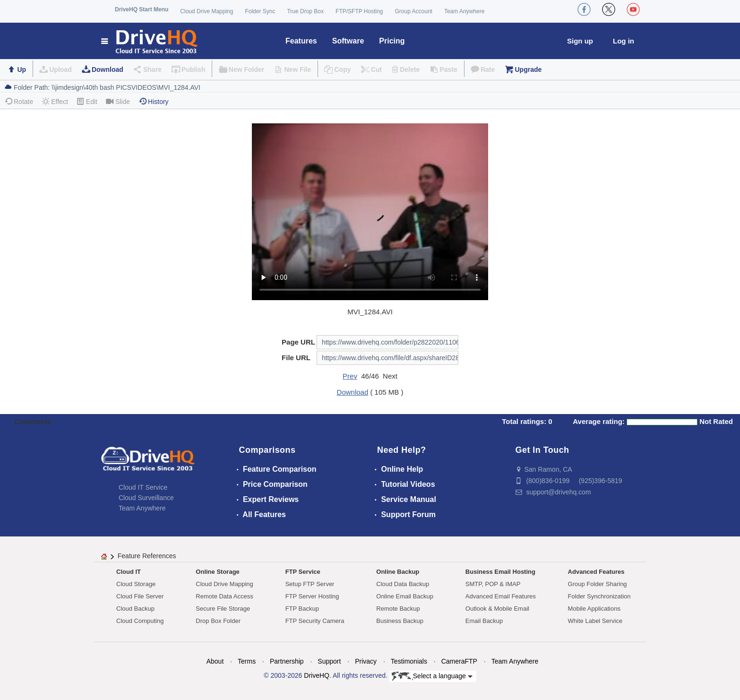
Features (301, 41)
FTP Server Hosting (312, 596)
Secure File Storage (223, 609)
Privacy (366, 661)
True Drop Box (305, 11)
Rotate (19, 101)
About (215, 661)
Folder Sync (260, 11)
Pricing (392, 41)
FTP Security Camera (315, 621)
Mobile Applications (594, 609)
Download (108, 69)
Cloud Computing (140, 621)
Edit (87, 101)
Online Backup (398, 572)
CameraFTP (459, 661)
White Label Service (595, 621)
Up (22, 69)
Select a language (432, 676)
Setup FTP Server (310, 584)
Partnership (287, 661)
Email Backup (484, 621)
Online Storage (217, 572)
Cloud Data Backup (403, 584)
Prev (350, 376)
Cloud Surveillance (146, 498)
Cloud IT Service (143, 487)
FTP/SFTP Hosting (359, 11)
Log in (624, 41)
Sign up (580, 41)
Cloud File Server (140, 596)
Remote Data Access (224, 596)
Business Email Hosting (500, 572)
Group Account (414, 11)
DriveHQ (317, 675)
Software (348, 41)
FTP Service (303, 572)
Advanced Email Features (501, 596)
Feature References (147, 556)
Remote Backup (398, 609)
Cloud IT (129, 572)
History (154, 101)
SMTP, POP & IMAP (493, 584)
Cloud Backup (135, 609)
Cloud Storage (136, 584)
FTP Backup (302, 609)
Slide (118, 101)
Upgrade (528, 69)
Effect (55, 101)
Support (329, 661)
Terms (247, 661)
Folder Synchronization (599, 596)
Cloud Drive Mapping (207, 11)
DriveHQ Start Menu (142, 9)
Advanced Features (596, 572)
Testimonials (409, 661)
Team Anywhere (464, 11)
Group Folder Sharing (598, 584)
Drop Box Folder (218, 621)
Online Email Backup (405, 596)
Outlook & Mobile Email (497, 609)
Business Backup (400, 621)
